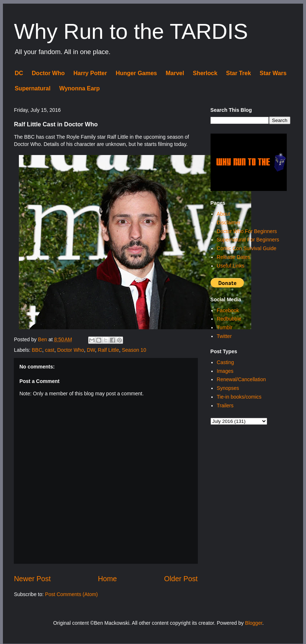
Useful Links (230, 266)
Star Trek (238, 73)
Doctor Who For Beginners (247, 231)
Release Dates (233, 257)
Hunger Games (136, 73)
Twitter (224, 336)
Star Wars (273, 73)
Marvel (175, 73)
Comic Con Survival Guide (246, 248)
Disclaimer (229, 223)
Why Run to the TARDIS (131, 31)
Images (225, 371)
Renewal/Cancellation (241, 379)
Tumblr (225, 327)
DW (91, 350)
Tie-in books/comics (239, 397)
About (223, 214)
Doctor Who (48, 73)
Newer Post (32, 579)
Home (107, 579)
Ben (43, 339)
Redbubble (229, 319)
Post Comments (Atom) (71, 594)
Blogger (254, 623)
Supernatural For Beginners (248, 240)
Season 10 (134, 350)
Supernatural (32, 88)
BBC (37, 350)
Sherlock (205, 73)
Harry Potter (90, 73)
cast (50, 350)
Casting (225, 362)
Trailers (225, 405)
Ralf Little (109, 350)
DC (19, 73)
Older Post (181, 579)
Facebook (228, 310)
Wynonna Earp (79, 88)
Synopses (228, 388)
